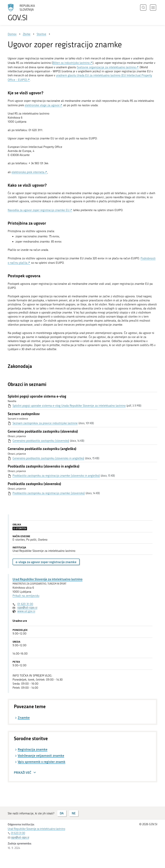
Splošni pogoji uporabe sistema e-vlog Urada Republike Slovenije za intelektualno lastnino (69, 406)
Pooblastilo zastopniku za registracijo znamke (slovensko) (49, 493)
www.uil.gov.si (26, 611)
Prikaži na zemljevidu (26, 596)
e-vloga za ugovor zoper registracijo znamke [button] (46, 562)
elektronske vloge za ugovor (42, 105)
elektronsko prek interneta (28, 172)
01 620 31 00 (25, 604)
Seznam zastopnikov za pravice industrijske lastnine (45, 423)
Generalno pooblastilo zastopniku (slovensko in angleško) (48, 458)
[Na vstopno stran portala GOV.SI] (27, 13)
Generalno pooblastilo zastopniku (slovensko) (41, 441)
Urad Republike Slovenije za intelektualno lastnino (48, 579)
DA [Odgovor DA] (62, 813)
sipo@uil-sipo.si (27, 608)
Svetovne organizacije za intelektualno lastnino (106, 67)
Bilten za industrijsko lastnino (71, 63)
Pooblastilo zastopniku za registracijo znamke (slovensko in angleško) (56, 476)
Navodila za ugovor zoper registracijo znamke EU (39, 210)
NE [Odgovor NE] (74, 813)
